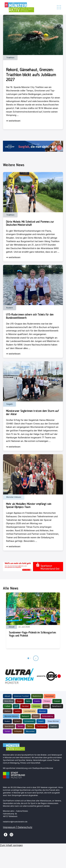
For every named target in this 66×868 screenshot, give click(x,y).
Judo (46, 706)
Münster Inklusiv (11, 716)
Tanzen (20, 726)
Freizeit (57, 701)
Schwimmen (29, 721)
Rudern (7, 721)
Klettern (8, 711)
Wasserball (30, 731)
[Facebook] (6, 834)
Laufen (18, 711)
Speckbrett (9, 726)
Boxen (20, 701)
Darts (28, 701)
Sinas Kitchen (53, 721)
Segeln (41, 721)
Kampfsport (57, 706)
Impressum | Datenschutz (18, 827)
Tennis (30, 726)
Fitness (47, 701)
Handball (25, 706)
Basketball (49, 696)
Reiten (36, 716)
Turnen (7, 731)
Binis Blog (9, 701)
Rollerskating (48, 716)
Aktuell (7, 696)
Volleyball (18, 731)
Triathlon (54, 726)
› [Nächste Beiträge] (36, 658)
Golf (16, 706)
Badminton (37, 696)
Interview (36, 706)
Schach (17, 721)
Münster (42, 711)
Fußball (7, 706)
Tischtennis (41, 726)
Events (37, 701)
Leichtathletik (30, 711)
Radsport (26, 716)
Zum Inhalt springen (11, 845)
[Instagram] (11, 834)
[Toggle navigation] (59, 7)
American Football (21, 696)
